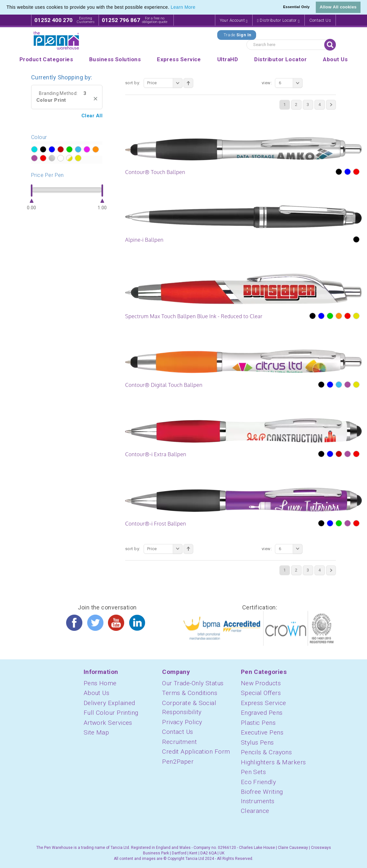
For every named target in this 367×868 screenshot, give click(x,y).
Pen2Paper (178, 762)
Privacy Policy (182, 722)
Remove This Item (95, 99)
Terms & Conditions (190, 693)
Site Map (96, 732)
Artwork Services (108, 723)
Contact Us (320, 20)
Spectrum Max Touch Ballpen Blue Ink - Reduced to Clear (194, 316)
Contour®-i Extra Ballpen (156, 454)
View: (267, 83)
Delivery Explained (109, 703)
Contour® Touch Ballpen (155, 172)
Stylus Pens (257, 742)
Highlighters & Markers (273, 762)
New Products (261, 683)
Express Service (264, 703)
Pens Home (100, 683)
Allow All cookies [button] (338, 7)
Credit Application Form (196, 752)
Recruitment (179, 742)
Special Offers (261, 693)
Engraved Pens (262, 713)
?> (34, 150)
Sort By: (133, 83)
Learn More (183, 7)
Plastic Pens (258, 723)
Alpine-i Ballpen (144, 240)
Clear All (92, 116)
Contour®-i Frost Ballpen (156, 524)
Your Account (234, 21)
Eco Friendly (258, 782)
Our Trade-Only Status (193, 683)
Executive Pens (262, 732)
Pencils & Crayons (266, 752)
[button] (198, 8)
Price (165, 83)
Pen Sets (254, 772)
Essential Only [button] (296, 7)
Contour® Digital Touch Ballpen (164, 385)
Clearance (255, 811)
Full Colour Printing (111, 713)
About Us (97, 693)
